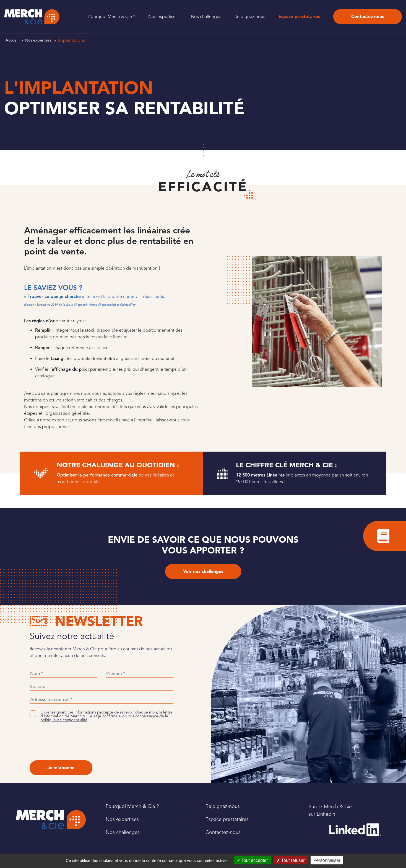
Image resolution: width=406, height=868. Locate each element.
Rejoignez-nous (250, 17)
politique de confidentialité (64, 720)
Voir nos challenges (203, 571)
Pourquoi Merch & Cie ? (112, 17)
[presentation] (72, 741)
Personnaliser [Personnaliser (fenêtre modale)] (327, 860)
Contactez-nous (368, 17)
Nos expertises (163, 17)
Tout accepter (252, 860)
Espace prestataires (299, 17)
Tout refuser (291, 860)
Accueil (12, 40)
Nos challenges (206, 17)
